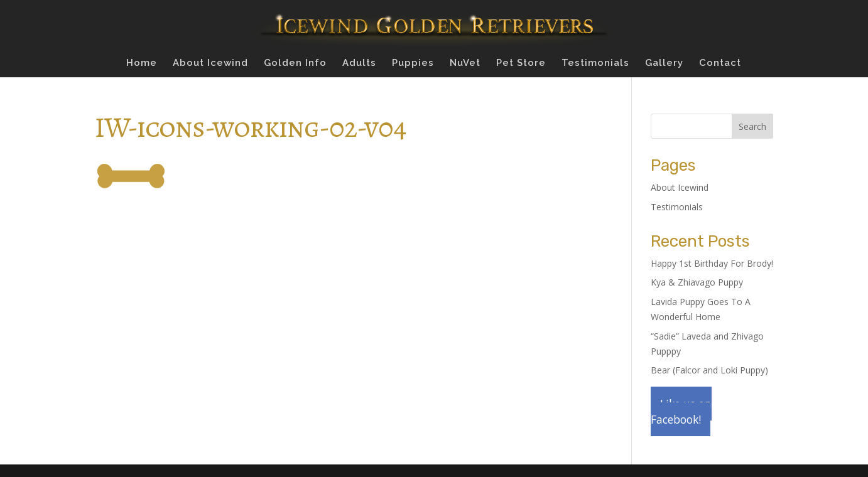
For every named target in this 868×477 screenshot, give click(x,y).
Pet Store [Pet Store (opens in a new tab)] (521, 63)
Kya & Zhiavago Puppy (697, 282)
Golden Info (295, 63)
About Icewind (210, 63)
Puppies (413, 63)
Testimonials (595, 63)
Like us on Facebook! (681, 411)
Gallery (664, 63)
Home (142, 63)
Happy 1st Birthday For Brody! (712, 263)
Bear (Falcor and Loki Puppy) (709, 370)
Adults (359, 63)
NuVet (465, 63)
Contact (720, 63)
